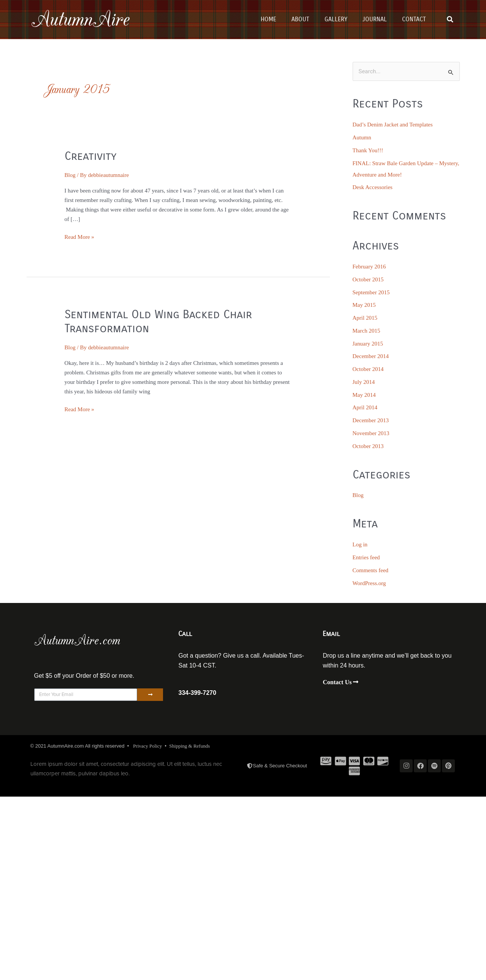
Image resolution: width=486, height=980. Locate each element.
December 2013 (371, 420)
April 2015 (365, 318)
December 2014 (371, 356)
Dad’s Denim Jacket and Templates (393, 125)
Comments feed (371, 570)
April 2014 (365, 407)
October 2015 (368, 279)
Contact (414, 19)
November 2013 (371, 433)
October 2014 (368, 369)
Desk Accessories (373, 187)
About (300, 19)
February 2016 (369, 267)
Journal (375, 19)
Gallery (336, 19)
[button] (450, 19)
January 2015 (368, 344)
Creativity (91, 156)
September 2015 (371, 292)
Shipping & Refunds (189, 746)
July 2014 (364, 382)
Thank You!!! (368, 150)
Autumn (362, 137)
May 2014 (364, 395)
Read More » (79, 236)
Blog (70, 175)
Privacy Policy (147, 746)
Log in (360, 544)
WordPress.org (369, 583)
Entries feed (366, 557)
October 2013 (368, 446)
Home (268, 19)
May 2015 (364, 305)
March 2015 (366, 331)
